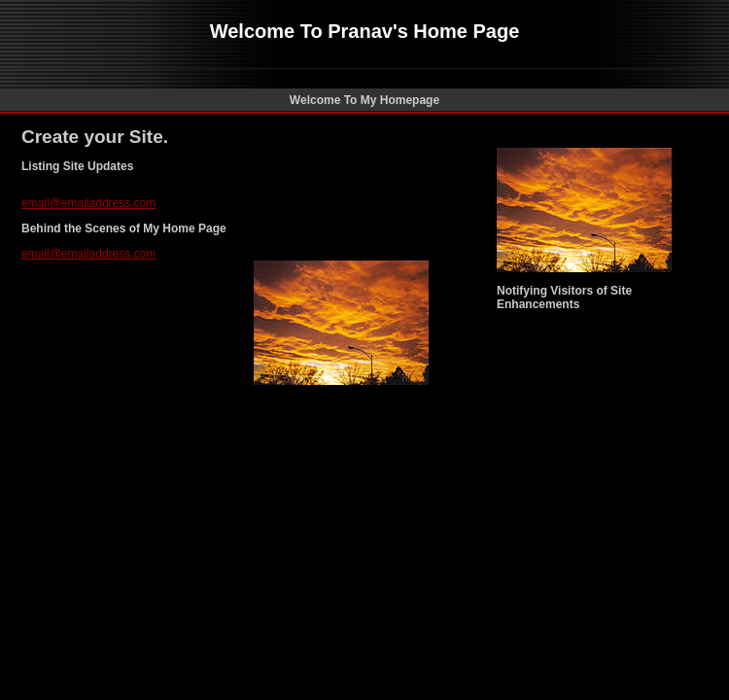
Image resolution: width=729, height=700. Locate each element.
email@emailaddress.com (88, 203)
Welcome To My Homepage (364, 100)
